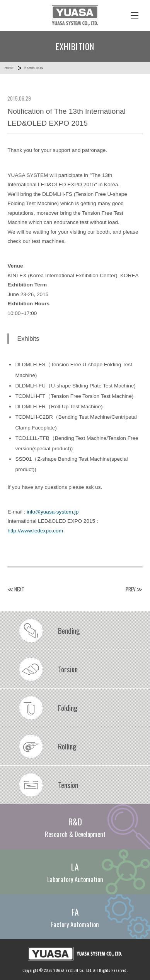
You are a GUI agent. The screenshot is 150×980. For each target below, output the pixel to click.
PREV (131, 589)
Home (9, 68)
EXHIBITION (34, 68)
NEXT (19, 589)
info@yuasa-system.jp (53, 512)
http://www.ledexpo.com (35, 531)
